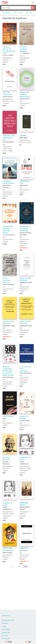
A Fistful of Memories (7, 458)
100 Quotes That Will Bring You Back (9, 138)
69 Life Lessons (8, 416)
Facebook (6, 639)
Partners (5, 623)
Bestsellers (29, 13)
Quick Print (6, 629)
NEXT (26, 567)
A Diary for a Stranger (24, 417)
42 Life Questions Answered (6, 280)
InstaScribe (6, 632)
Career (4, 626)
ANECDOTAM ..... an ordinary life (8, 549)
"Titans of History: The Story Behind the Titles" (9, 50)
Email (5, 636)
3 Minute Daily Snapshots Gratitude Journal (8, 230)
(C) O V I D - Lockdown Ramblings (24, 49)
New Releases (7, 13)
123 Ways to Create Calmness (9, 182)
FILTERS (8, 642)
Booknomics (6, 616)
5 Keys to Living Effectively (25, 279)
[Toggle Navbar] (33, 3)
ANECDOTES (24, 548)
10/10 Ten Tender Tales (7, 93)
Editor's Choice (18, 13)
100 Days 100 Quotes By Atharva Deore (25, 94)
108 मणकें (23, 136)
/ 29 (19, 567)
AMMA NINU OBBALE (24, 504)
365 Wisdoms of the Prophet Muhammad (25, 229)
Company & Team (8, 620)
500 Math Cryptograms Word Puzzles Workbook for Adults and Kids (8, 371)
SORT (28, 642)
